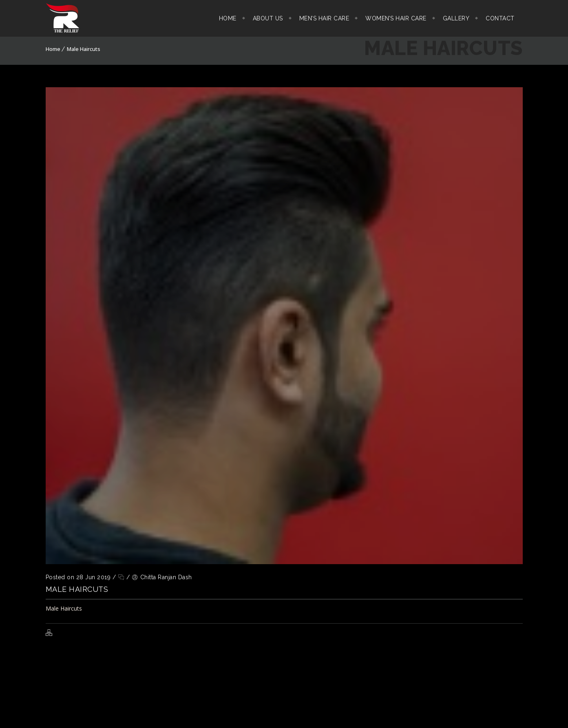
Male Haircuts (84, 49)
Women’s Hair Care (396, 18)
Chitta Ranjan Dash (166, 577)
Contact (500, 18)
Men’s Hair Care (324, 18)
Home (228, 18)
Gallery (456, 18)
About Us (268, 18)
